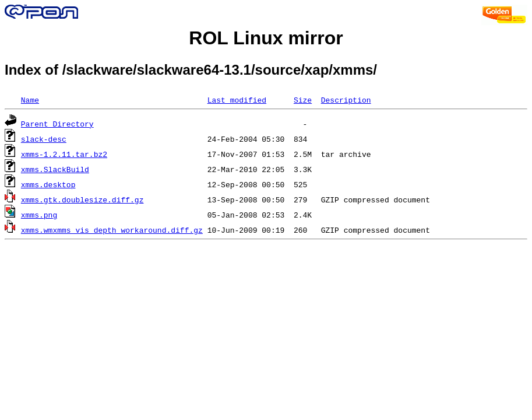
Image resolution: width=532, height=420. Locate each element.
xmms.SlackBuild (55, 169)
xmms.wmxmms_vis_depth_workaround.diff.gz (112, 230)
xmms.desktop (48, 184)
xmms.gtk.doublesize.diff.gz (82, 199)
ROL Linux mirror (266, 38)
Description (346, 100)
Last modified (237, 100)
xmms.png (39, 215)
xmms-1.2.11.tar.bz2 (64, 154)
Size (303, 100)
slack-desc (44, 139)
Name (30, 100)
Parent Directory (57, 124)
